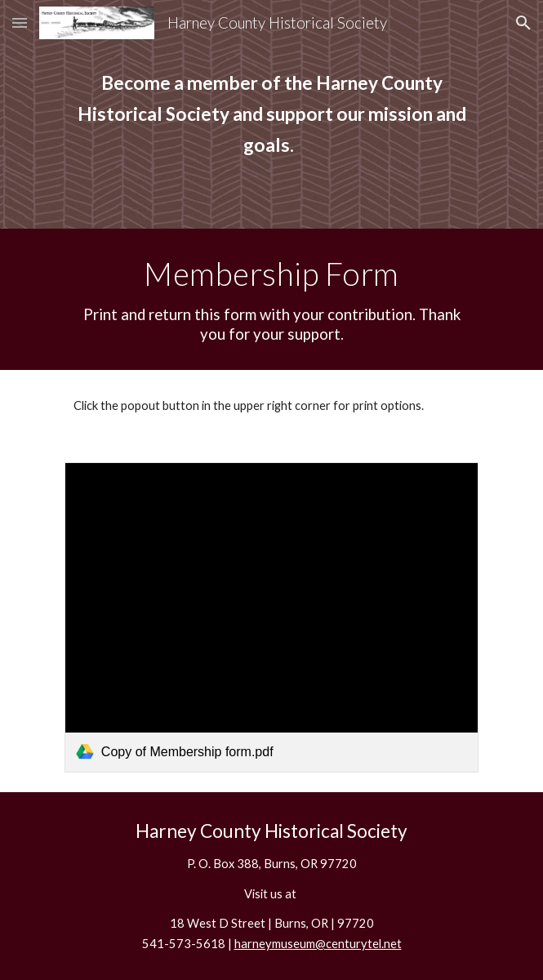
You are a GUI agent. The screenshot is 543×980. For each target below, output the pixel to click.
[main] (271, 114)
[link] (271, 617)
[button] (20, 22)
